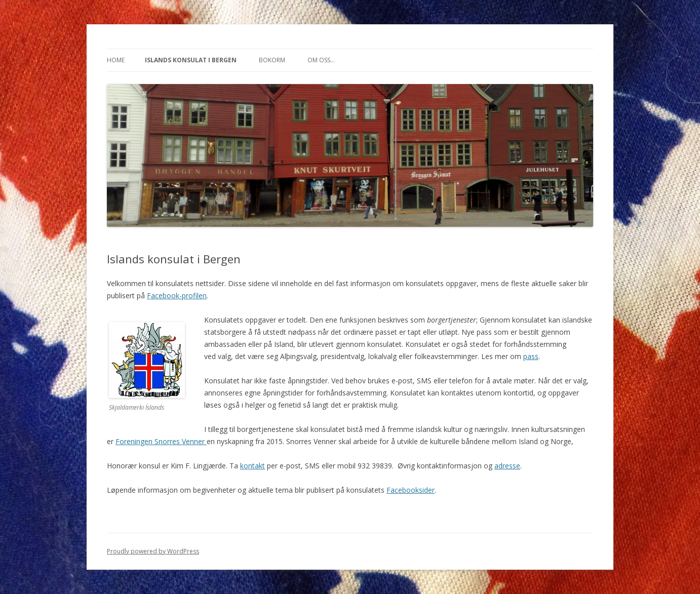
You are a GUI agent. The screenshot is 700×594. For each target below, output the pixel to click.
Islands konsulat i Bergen (191, 60)
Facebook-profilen (177, 295)
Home (116, 60)
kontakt (252, 466)
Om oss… (321, 60)
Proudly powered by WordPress (153, 551)
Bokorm (272, 60)
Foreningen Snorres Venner (161, 441)
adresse (507, 466)
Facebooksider (411, 490)
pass (531, 356)
